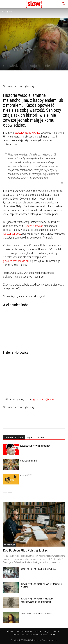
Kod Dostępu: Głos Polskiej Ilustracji (26, 550)
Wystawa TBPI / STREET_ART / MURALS (39, 569)
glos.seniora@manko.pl (15, 261)
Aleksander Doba (12, 234)
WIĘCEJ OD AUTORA (36, 438)
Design (46, 631)
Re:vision (34, 635)
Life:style (55, 631)
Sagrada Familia (28, 461)
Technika (25, 635)
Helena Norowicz (34, 226)
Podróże (44, 635)
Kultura (38, 631)
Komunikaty (9, 545)
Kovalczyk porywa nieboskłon (35, 446)
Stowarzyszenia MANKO (27, 133)
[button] (5, 4)
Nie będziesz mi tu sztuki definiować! (37, 614)
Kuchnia (16, 635)
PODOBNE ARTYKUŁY (14, 438)
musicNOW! (26, 475)
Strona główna (7, 11)
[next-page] (10, 491)
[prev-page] (5, 491)
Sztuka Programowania (24, 631)
